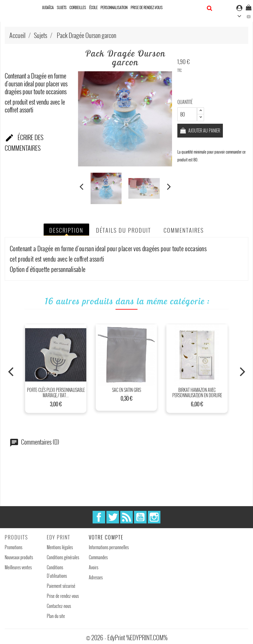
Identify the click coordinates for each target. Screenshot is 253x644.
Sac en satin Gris (127, 390)
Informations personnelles (109, 547)
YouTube (140, 517)
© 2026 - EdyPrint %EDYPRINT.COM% (127, 637)
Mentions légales (60, 547)
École (93, 7)
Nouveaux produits (19, 557)
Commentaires (184, 230)
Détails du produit (124, 230)
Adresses (96, 577)
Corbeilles (78, 7)
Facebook (99, 517)
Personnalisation (114, 7)
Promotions (13, 547)
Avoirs (94, 567)
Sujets (62, 7)
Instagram (154, 517)
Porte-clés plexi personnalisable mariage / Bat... (56, 393)
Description (66, 230)
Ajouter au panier (204, 130)
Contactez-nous (59, 606)
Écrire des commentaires (24, 143)
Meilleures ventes (18, 567)
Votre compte (106, 537)
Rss (127, 517)
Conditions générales (63, 557)
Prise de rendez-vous (147, 7)
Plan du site (56, 616)
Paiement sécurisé (61, 586)
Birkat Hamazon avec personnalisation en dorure (197, 393)
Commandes (98, 557)
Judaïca (48, 7)
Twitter (113, 517)
